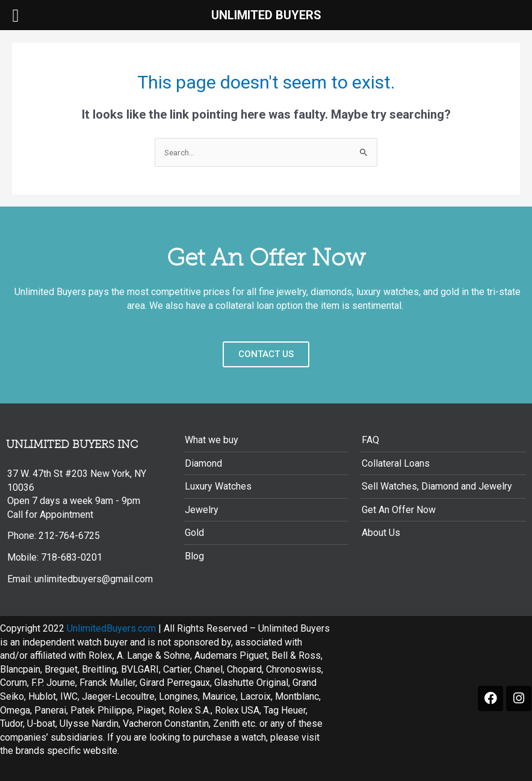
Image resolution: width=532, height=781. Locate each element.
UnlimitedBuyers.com (111, 628)
